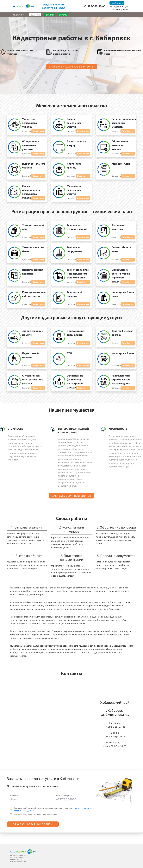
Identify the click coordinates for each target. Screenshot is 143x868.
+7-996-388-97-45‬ (94, 6)
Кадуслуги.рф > (18, 15)
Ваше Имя (14, 795)
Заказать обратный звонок (71, 496)
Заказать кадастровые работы (71, 67)
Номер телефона (64, 795)
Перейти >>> (38, 131)
